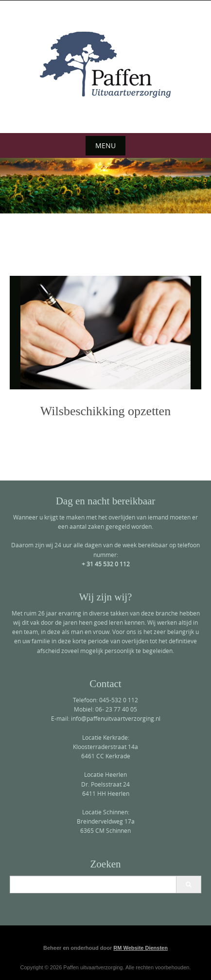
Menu (105, 145)
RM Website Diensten (141, 948)
